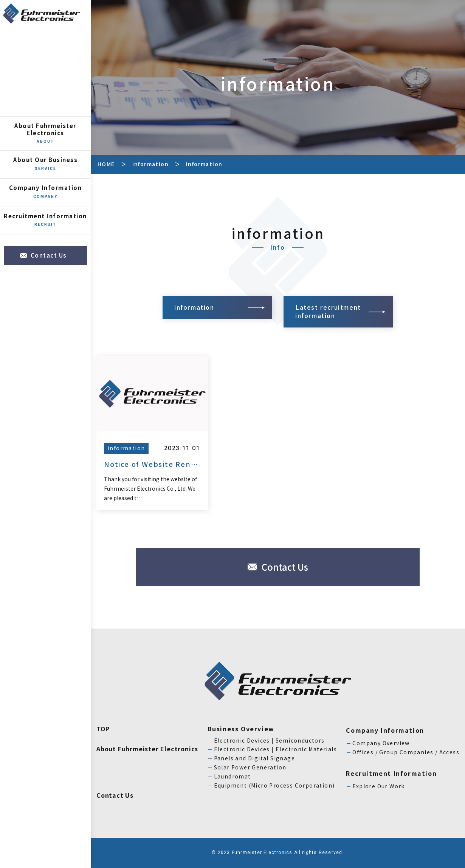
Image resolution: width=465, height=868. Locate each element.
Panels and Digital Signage (254, 758)
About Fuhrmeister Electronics (45, 133)
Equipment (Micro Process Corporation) (274, 785)
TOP (103, 729)
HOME (106, 164)
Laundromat (232, 776)
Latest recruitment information (328, 311)
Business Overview (241, 729)
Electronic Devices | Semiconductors (269, 740)
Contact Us (49, 255)
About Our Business (45, 164)
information (150, 164)
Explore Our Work (378, 786)
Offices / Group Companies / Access (406, 752)
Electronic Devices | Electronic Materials (275, 749)
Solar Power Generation (250, 767)
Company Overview (381, 743)
